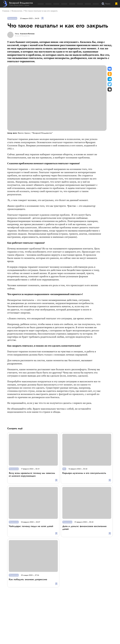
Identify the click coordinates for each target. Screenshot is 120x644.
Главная (6, 11)
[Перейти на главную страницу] (18, 4)
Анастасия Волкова (27, 34)
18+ (64, 469)
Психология (17, 11)
